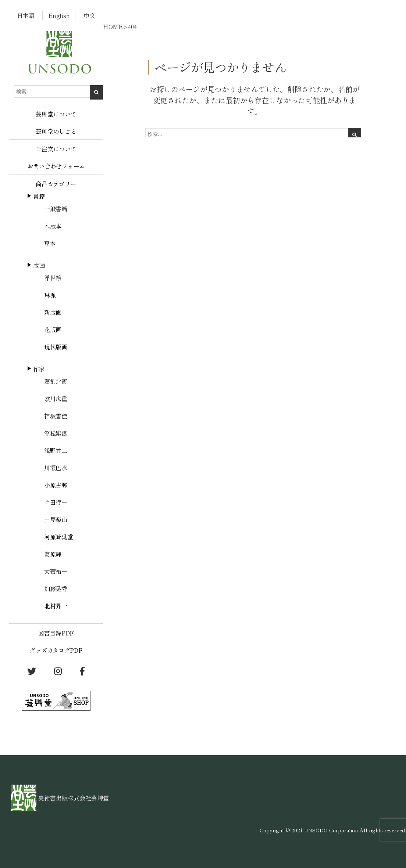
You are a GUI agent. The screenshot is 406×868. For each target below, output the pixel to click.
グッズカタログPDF (56, 650)
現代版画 (56, 347)
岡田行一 (56, 502)
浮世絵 (53, 278)
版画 (39, 265)
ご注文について (56, 149)
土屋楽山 (56, 519)
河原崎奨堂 (59, 537)
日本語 (26, 15)
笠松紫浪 (56, 433)
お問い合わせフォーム (56, 166)
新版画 (53, 312)
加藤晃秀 (56, 588)
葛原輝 (53, 554)
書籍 (39, 196)
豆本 (50, 243)
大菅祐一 (56, 571)
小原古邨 (56, 485)
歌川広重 (56, 399)
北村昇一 (56, 606)
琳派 (50, 295)
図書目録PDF (56, 633)
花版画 (53, 329)
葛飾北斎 (56, 381)
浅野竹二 (56, 450)
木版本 (53, 226)
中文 (89, 15)
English (59, 15)
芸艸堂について (56, 114)
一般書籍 (56, 209)
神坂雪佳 (56, 416)
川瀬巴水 (56, 468)
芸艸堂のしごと (56, 131)
